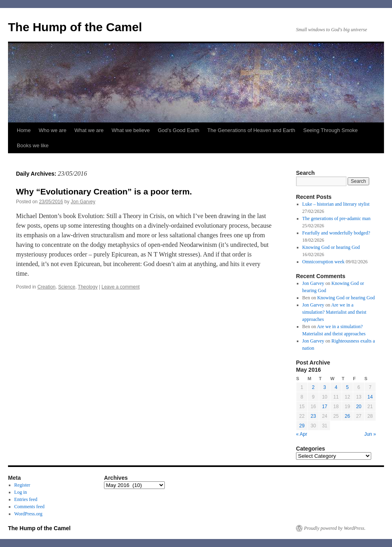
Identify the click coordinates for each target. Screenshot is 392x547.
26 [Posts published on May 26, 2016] (347, 416)
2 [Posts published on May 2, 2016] (313, 387)
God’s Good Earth (178, 130)
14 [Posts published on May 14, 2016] (370, 397)
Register (22, 485)
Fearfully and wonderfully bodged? (336, 233)
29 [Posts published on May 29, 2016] (302, 426)
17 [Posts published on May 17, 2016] (325, 407)
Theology (88, 287)
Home (24, 130)
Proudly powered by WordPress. (335, 528)
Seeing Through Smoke (330, 130)
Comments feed (30, 507)
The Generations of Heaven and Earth (251, 130)
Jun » (370, 434)
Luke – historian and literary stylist (336, 204)
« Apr (302, 434)
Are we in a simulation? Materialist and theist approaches (334, 312)
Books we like (33, 145)
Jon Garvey (83, 202)
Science (67, 287)
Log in (21, 492)
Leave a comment (121, 287)
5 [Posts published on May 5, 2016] (347, 387)
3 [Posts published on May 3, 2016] (325, 387)
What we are (89, 130)
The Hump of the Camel (75, 27)
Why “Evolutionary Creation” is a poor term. (104, 191)
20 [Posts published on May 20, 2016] (359, 407)
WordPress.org (28, 514)
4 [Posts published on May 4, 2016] (336, 387)
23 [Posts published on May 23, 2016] (313, 416)
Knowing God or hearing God (331, 247)
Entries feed (26, 499)
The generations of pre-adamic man (337, 218)
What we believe (131, 130)
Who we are (53, 130)
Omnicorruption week (324, 262)
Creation (46, 287)
